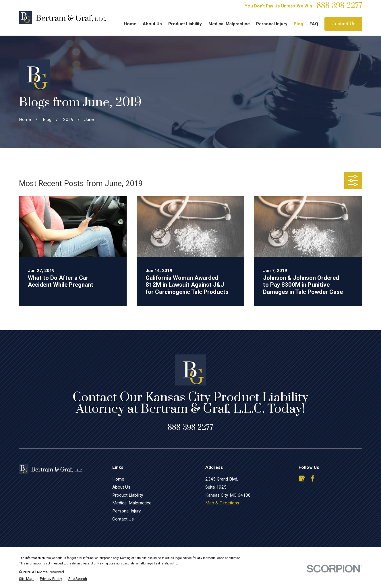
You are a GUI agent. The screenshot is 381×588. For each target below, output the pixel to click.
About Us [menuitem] (152, 24)
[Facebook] (313, 479)
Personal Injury (126, 511)
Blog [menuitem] (298, 24)
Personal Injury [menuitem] (272, 24)
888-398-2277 (339, 6)
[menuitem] (26, 579)
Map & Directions (222, 503)
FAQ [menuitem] (314, 24)
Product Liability (128, 495)
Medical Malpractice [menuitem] (229, 24)
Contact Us (343, 24)
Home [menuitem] (130, 24)
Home (118, 479)
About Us (121, 487)
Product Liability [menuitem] (185, 24)
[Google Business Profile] (302, 479)
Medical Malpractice (132, 503)
